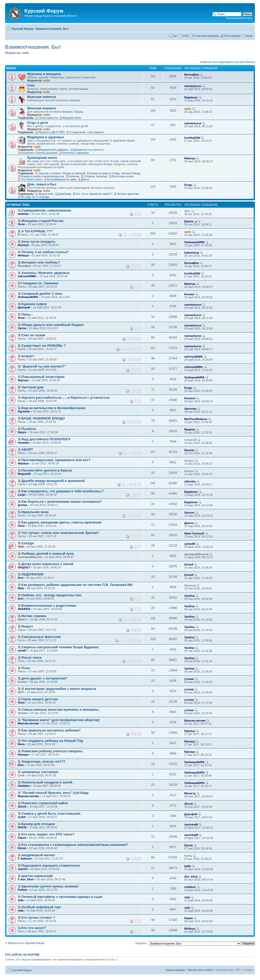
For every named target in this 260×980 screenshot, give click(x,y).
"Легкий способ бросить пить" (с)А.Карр (55, 793)
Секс (31, 85)
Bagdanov (191, 97)
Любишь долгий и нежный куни (47, 554)
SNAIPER (24, 609)
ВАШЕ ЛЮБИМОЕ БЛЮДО (43, 418)
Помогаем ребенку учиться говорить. (52, 751)
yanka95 (190, 544)
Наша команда (175, 970)
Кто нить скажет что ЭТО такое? (48, 834)
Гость (21, 515)
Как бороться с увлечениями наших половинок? (62, 502)
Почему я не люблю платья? (45, 252)
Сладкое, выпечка (96, 176)
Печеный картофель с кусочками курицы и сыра (62, 897)
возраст (28, 356)
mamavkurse (193, 86)
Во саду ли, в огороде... (36, 197)
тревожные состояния (40, 772)
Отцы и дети (38, 123)
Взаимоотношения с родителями (49, 606)
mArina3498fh (27, 276)
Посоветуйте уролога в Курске (47, 470)
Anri (21, 578)
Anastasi (24, 443)
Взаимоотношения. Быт (52, 29)
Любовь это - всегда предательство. (52, 595)
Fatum (22, 838)
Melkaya (23, 255)
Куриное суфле (34, 304)
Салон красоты (48, 118)
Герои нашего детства (40, 699)
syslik (22, 817)
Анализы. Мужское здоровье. (46, 273)
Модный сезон (72, 118)
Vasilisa (189, 596)
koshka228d (192, 138)
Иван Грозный (194, 533)
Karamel (190, 398)
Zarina (22, 328)
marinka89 (191, 825)
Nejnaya (23, 245)
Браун (22, 432)
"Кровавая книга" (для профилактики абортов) (60, 720)
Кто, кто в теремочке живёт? (94, 194)
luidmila (23, 214)
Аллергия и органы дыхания (39, 153)
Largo (22, 495)
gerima (22, 505)
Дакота (189, 523)
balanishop (192, 253)
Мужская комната (42, 97)
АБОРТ (27, 450)
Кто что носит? (34, 928)
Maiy (21, 588)
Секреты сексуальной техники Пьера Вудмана (60, 647)
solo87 (22, 651)
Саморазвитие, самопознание (46, 210)
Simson (189, 513)
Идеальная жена (35, 512)
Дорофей (191, 814)
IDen (21, 765)
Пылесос (29, 429)
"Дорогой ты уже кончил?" (44, 366)
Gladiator (24, 786)
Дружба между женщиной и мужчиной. (53, 481)
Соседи (28, 543)
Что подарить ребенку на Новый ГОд (52, 741)
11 (139, 349)
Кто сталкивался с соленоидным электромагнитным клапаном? (75, 845)
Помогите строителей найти (45, 803)
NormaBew (192, 75)
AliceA (22, 807)
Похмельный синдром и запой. (47, 782)
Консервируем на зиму (61, 179)
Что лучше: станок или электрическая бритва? (60, 533)
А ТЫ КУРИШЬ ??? (37, 231)
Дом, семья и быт (42, 184)
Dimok (22, 848)
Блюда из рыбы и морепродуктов (42, 176)
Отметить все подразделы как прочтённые (227, 62)
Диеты (85, 179)
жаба (26, 53)
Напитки (74, 176)
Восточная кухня (123, 176)
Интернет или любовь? (41, 262)
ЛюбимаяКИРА (194, 242)
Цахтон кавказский (37, 876)
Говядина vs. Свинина (40, 283)
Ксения (189, 294)
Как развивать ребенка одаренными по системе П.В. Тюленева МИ (77, 585)
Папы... (27, 314)
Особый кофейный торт (41, 907)
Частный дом (32, 387)
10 (134, 349)
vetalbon (190, 887)
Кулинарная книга (42, 158)
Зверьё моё (46, 194)
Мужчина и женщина (44, 74)
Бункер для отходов (38, 824)
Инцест (27, 626)
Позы (26, 668)
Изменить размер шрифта (249, 28)
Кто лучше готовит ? (38, 917)
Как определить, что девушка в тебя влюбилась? (62, 491)
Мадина (190, 429)
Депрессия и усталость (88, 150)
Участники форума (206, 36)
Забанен (26, 859)
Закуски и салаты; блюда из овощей (61, 173)
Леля (21, 224)
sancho (23, 869)
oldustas (190, 481)
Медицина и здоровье (45, 137)
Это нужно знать (31, 179)
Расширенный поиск (239, 18)
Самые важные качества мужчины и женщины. (60, 710)
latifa (188, 866)
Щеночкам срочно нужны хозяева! (50, 886)
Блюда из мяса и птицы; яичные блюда (115, 173)
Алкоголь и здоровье (75, 153)
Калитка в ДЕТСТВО (51, 132)
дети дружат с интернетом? (44, 678)
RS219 (22, 827)
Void (21, 547)
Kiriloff (189, 565)
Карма (189, 918)
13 (134, 640)
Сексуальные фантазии (41, 637)
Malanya (190, 158)
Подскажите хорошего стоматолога (51, 865)
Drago (188, 185)
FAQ (186, 36)
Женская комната (42, 108)
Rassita (189, 450)
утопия (189, 679)
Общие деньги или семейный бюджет (53, 325)
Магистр (190, 793)
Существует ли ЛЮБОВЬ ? (44, 346)
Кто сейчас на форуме (22, 955)
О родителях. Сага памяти (86, 132)
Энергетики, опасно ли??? (43, 762)
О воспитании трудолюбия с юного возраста (59, 689)
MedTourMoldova (196, 419)
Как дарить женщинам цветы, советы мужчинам (61, 522)
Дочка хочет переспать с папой (47, 564)
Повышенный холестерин (43, 377)
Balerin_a (191, 221)
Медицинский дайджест (53, 150)
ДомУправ (64, 194)
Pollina (22, 890)
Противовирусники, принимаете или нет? (56, 460)
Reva (21, 744)
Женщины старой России (42, 221)
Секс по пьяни (33, 335)
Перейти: (141, 943)
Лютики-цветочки (128, 194)
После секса (31, 658)
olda (21, 900)
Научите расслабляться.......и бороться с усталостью (66, 398)
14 (139, 640)
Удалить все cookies (200, 970)
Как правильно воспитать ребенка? (51, 730)
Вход (249, 36)
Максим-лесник (28, 723)
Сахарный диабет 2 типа (42, 294)
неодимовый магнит (38, 855)
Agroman (24, 411)
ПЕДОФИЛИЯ (32, 574)
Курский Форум (23, 29)
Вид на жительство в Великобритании (53, 408)
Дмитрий (24, 307)
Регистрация (232, 36)
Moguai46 (24, 474)
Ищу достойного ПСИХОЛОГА (46, 439)
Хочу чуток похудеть (38, 242)
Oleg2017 (24, 567)
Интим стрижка (34, 616)
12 (129, 640)
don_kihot (27, 879)
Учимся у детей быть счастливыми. (51, 813)
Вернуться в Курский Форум (26, 943)
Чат (175, 36)
